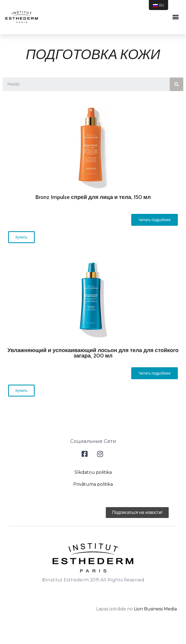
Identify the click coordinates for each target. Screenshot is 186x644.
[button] (155, 220)
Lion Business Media (155, 609)
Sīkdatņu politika (93, 472)
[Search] (177, 84)
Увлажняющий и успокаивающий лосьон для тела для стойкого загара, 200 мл (93, 353)
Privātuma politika (93, 484)
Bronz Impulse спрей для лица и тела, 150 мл (93, 197)
